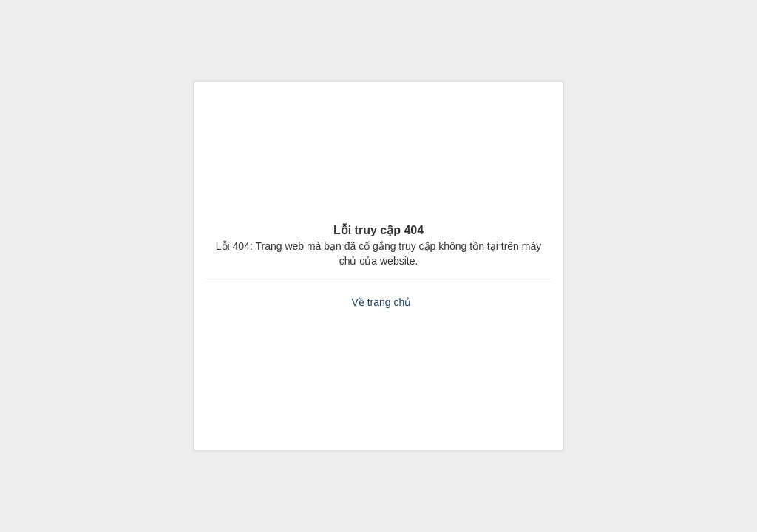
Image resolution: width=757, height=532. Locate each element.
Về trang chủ (381, 302)
